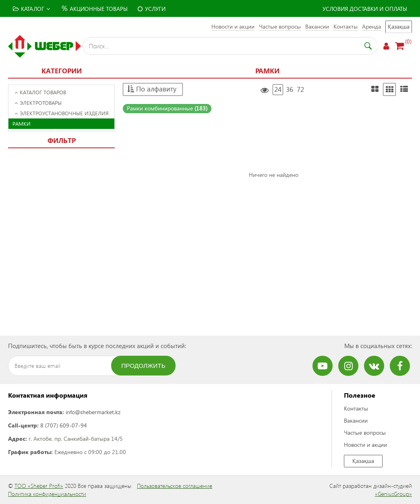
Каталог (31, 9)
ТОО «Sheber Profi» (39, 486)
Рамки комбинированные (167, 108)
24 (278, 89)
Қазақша (399, 26)
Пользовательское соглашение (175, 486)
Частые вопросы (280, 26)
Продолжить (143, 366)
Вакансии (317, 26)
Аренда (371, 26)
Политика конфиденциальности (47, 494)
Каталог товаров (40, 92)
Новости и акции (233, 26)
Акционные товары (94, 8)
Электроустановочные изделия (62, 113)
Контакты (346, 26)
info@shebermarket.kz (93, 412)
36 (290, 89)
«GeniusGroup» (393, 494)
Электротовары (38, 103)
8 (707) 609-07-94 (64, 425)
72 (300, 89)
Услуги (151, 9)
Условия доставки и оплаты (365, 9)
